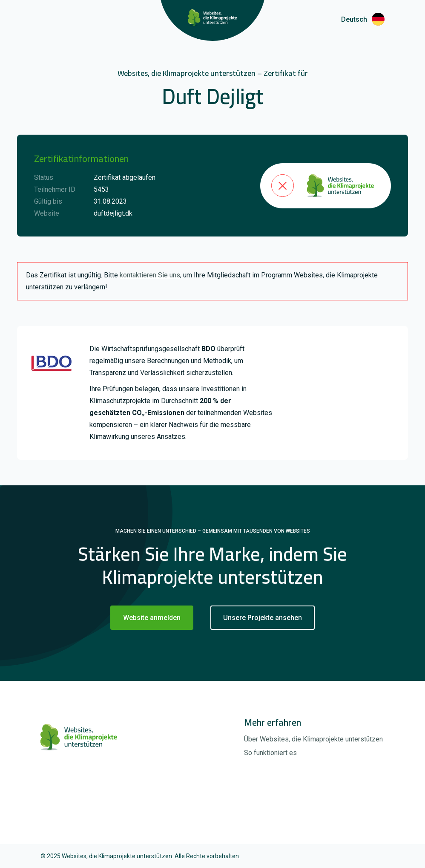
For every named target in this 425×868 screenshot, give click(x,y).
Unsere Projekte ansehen (263, 618)
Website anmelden (152, 618)
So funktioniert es (270, 753)
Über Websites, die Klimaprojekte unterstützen (313, 739)
